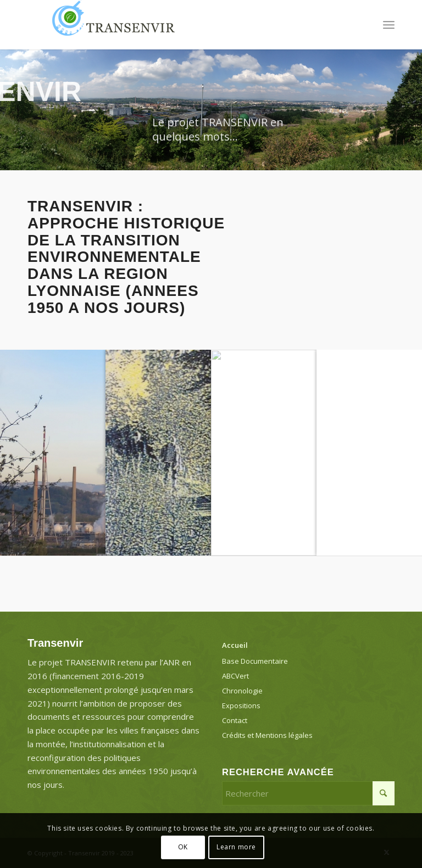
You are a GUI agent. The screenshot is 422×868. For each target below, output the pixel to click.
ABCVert (235, 676)
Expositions (241, 705)
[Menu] (389, 25)
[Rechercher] (308, 793)
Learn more (236, 847)
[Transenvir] (110, 25)
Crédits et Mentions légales (267, 735)
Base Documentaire (255, 661)
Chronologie (242, 691)
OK (183, 847)
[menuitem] (389, 25)
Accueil (235, 645)
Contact (235, 720)
